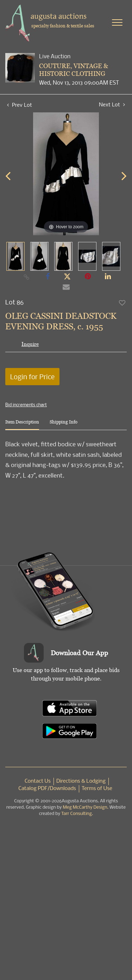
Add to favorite (122, 303)
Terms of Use (97, 789)
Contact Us (38, 781)
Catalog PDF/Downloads (47, 789)
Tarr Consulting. (77, 814)
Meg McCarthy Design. (86, 807)
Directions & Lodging (81, 781)
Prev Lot (20, 105)
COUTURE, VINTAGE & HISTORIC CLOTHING (74, 70)
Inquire (30, 344)
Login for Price (32, 377)
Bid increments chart (26, 405)
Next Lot (112, 104)
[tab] (22, 425)
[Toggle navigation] (117, 22)
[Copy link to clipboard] (26, 277)
